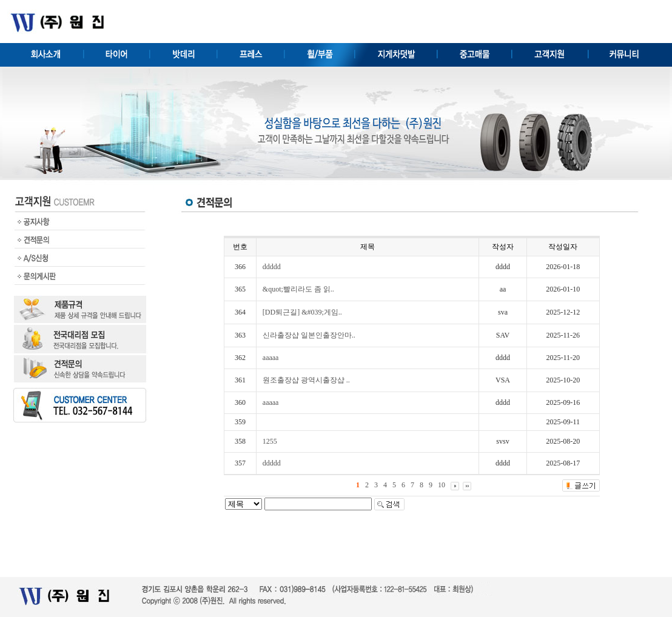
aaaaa (271, 358)
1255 (270, 441)
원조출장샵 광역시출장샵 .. (306, 380)
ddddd (272, 267)
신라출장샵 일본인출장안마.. (309, 335)
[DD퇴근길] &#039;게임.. (302, 312)
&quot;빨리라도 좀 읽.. (298, 289)
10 (442, 485)
